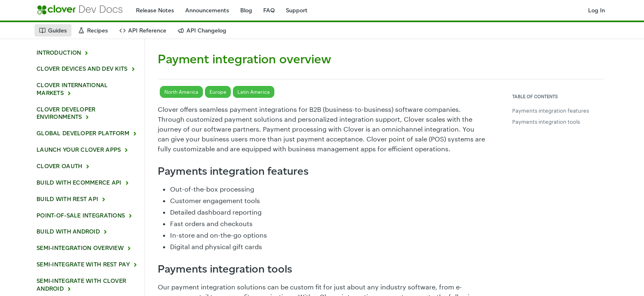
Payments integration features (551, 111)
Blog (246, 10)
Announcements (207, 10)
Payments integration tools (546, 122)
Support (297, 10)
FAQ (269, 10)
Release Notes (155, 10)
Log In (597, 10)
